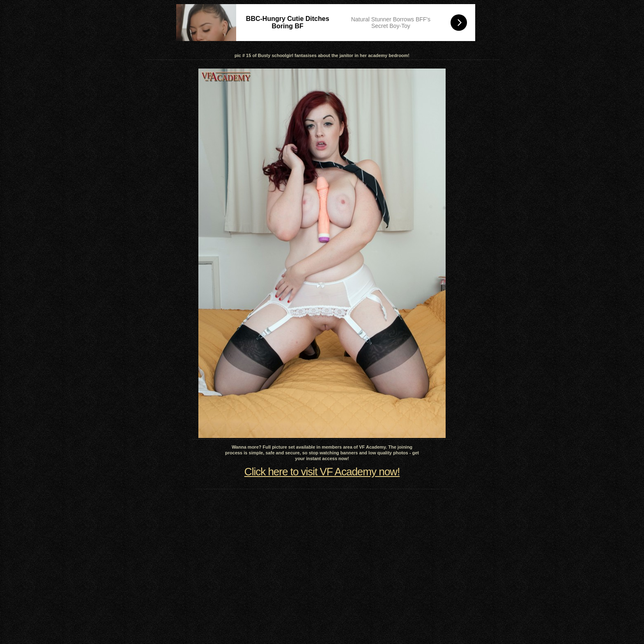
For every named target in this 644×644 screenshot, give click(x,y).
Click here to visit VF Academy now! (322, 472)
